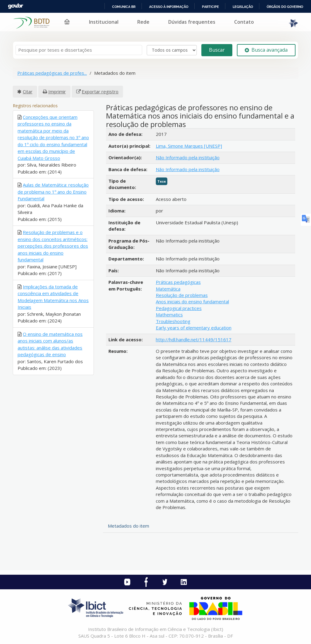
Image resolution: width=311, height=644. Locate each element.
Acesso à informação (169, 7)
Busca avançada (266, 50)
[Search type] (172, 50)
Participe (210, 7)
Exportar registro (100, 91)
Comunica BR (124, 7)
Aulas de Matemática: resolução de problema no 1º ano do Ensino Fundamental (53, 192)
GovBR (15, 6)
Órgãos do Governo (285, 7)
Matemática (168, 289)
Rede (143, 22)
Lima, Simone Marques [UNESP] (189, 146)
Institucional (104, 22)
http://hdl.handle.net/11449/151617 (194, 339)
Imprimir (57, 91)
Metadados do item (128, 526)
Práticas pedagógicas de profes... (52, 73)
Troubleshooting (173, 321)
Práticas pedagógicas (178, 282)
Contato (244, 22)
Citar (28, 91)
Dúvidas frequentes (192, 22)
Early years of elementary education (194, 328)
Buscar (217, 50)
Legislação (243, 7)
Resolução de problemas (182, 295)
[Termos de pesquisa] (79, 50)
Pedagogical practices (179, 308)
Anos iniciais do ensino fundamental (192, 301)
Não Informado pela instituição (188, 157)
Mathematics (169, 315)
